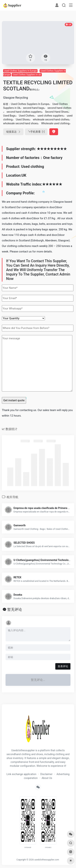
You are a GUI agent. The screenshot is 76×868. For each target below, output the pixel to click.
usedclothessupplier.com (47, 860)
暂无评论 (15, 609)
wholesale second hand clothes (51, 119)
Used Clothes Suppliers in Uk (27, 75)
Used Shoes (23, 119)
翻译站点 (35, 90)
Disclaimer (46, 774)
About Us (47, 778)
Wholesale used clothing (55, 123)
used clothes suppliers (50, 116)
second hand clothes (59, 108)
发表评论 (63, 666)
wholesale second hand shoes (20, 123)
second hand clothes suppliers (24, 112)
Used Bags (9, 116)
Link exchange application (21, 774)
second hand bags (33, 108)
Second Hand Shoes (57, 112)
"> (36, 132)
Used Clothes (27, 116)
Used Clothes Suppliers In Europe (20, 71)
